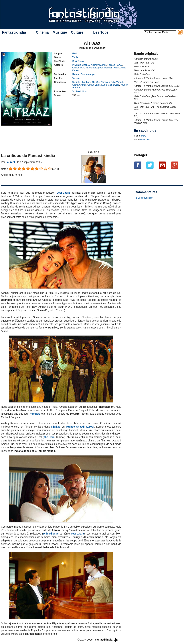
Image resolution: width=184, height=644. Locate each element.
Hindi (75, 53)
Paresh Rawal (115, 65)
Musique (60, 32)
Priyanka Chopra (81, 65)
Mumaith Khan (112, 68)
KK (93, 82)
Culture (77, 32)
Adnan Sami (93, 85)
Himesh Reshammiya (83, 74)
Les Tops (101, 32)
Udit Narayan (103, 82)
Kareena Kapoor (94, 68)
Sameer (76, 78)
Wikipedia (145, 140)
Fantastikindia (14, 32)
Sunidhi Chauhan (81, 82)
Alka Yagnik (117, 82)
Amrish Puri (78, 68)
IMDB (144, 136)
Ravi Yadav (78, 61)
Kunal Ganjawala (110, 85)
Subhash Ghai (80, 91)
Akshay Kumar (98, 65)
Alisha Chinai (79, 85)
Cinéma (42, 32)
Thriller (76, 57)
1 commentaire (144, 198)
